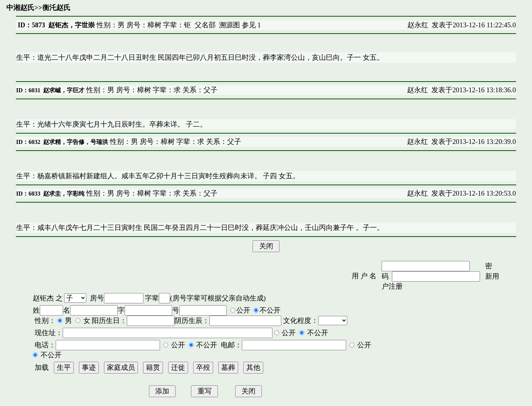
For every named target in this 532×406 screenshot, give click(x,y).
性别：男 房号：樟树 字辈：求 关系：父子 (151, 90)
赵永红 (418, 25)
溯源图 (230, 25)
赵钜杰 (43, 298)
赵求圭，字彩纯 (64, 194)
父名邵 (205, 25)
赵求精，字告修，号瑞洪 (76, 142)
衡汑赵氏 (56, 8)
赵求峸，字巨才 (64, 90)
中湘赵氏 (20, 8)
